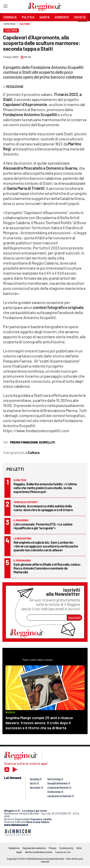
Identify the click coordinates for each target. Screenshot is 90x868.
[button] (82, 26)
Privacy (53, 848)
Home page (9, 24)
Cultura (25, 24)
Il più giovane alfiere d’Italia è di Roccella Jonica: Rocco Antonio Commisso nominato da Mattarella (47, 568)
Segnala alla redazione (34, 848)
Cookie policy (66, 848)
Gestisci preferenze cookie (39, 852)
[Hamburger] (5, 7)
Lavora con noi (63, 852)
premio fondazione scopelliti (33, 442)
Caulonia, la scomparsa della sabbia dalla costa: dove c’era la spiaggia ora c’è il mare (43, 508)
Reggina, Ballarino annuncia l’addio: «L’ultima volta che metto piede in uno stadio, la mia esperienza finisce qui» (45, 488)
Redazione (14, 848)
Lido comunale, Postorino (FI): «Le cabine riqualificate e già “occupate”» (43, 526)
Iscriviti (75, 618)
